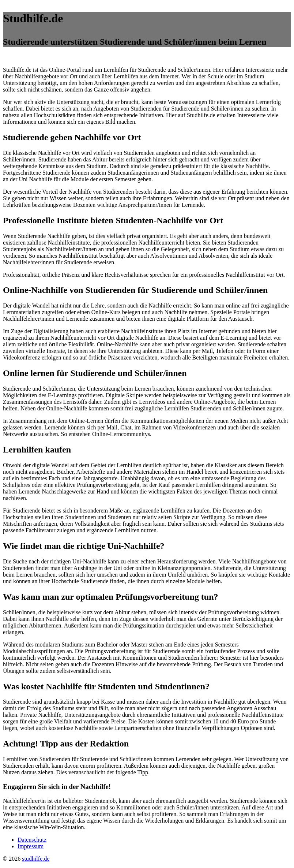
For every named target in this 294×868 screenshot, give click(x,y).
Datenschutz (32, 840)
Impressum (31, 846)
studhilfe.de (36, 859)
